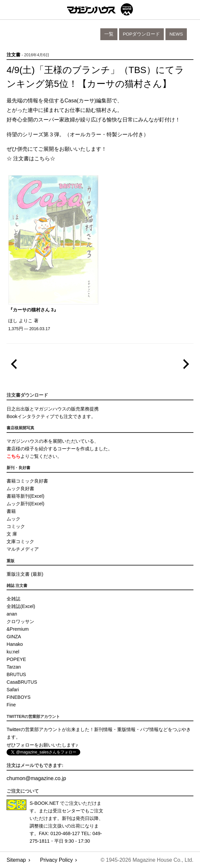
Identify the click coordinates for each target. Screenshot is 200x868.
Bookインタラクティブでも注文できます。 (51, 416)
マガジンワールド (100, 9)
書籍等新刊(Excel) (25, 496)
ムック (13, 519)
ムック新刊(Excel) (25, 504)
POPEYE (16, 659)
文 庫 (12, 534)
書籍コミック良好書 (27, 481)
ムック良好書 (20, 488)
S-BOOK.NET (44, 803)
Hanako (15, 644)
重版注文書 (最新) (25, 574)
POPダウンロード (142, 34)
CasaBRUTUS (22, 682)
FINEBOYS (19, 697)
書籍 (11, 511)
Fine (11, 705)
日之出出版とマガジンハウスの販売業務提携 (53, 409)
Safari (13, 690)
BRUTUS (16, 674)
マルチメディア (23, 549)
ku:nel (13, 652)
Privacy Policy (57, 860)
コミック (16, 526)
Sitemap (16, 860)
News (176, 34)
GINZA (14, 637)
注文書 (13, 55)
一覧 (109, 34)
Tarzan (14, 667)
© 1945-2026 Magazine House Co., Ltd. (147, 860)
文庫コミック (20, 541)
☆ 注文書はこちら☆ (31, 158)
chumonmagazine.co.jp (36, 778)
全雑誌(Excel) (21, 606)
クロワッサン (20, 621)
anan (12, 614)
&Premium (18, 629)
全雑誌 (13, 599)
